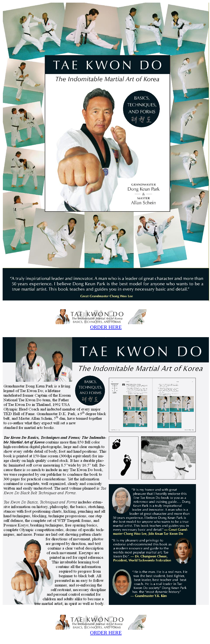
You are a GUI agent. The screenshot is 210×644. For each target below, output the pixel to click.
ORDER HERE (106, 327)
